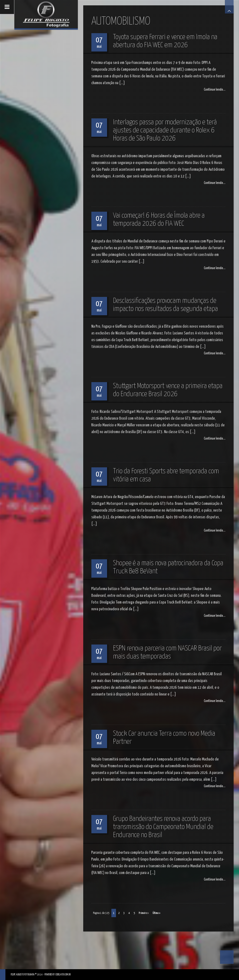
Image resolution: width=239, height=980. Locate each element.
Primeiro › (144, 913)
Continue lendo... (215, 90)
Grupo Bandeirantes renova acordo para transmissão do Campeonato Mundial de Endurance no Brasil (163, 827)
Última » (156, 913)
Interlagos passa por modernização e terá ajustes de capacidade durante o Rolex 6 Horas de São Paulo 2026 (165, 130)
